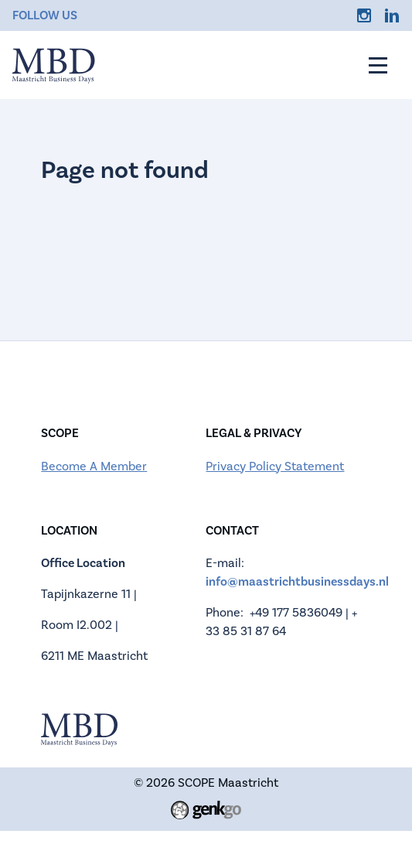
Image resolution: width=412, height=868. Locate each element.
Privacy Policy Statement (275, 466)
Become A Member (94, 466)
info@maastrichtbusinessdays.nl (297, 581)
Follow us (45, 15)
